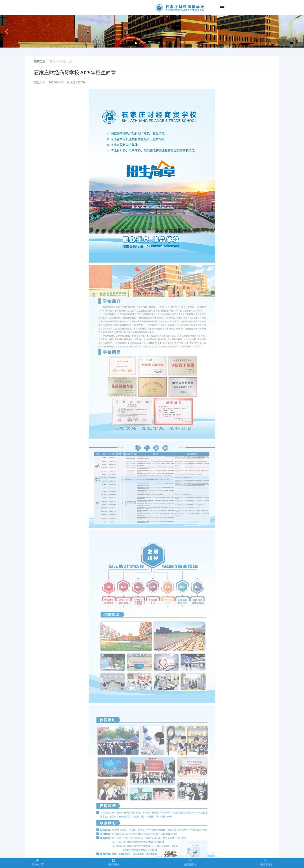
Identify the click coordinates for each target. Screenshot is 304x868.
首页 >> (55, 61)
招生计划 (66, 61)
